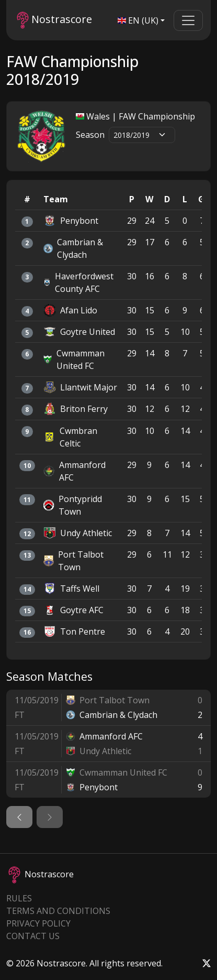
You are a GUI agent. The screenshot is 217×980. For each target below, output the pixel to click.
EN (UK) (138, 20)
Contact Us (33, 936)
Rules (19, 898)
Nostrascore (54, 20)
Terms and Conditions (58, 911)
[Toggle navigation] (188, 20)
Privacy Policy (38, 923)
